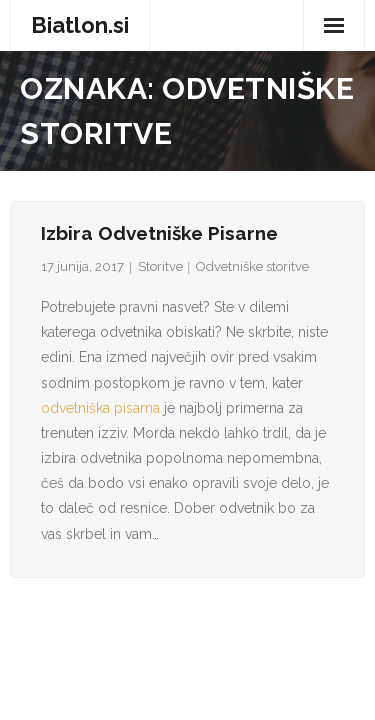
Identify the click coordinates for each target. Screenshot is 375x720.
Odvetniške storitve (252, 266)
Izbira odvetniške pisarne (159, 233)
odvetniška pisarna (100, 408)
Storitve (160, 266)
